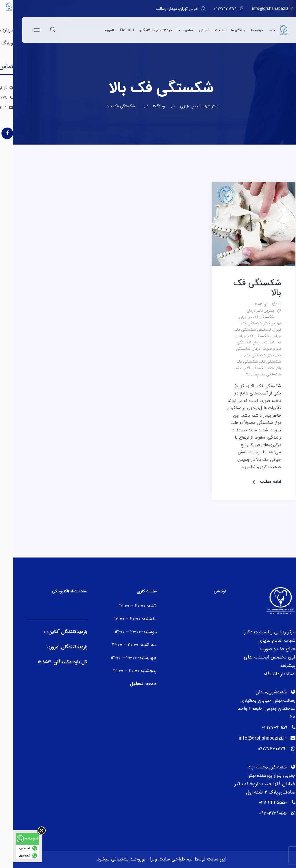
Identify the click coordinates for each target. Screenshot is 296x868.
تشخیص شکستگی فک (240, 330)
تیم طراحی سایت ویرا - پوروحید (148, 859)
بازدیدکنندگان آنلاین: (53, 632)
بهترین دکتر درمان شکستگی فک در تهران (244, 314)
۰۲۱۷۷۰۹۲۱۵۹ (262, 728)
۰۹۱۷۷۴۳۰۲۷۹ (212, 9)
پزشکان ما (225, 30)
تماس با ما (172, 30)
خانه (259, 30)
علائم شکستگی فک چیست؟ (245, 371)
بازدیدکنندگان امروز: (54, 647)
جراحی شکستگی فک (251, 336)
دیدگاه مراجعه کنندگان (143, 30)
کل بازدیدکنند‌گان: (56, 662)
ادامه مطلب (257, 482)
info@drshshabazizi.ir (259, 9)
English (114, 30)
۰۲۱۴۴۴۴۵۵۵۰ (260, 803)
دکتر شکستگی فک (246, 355)
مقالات (207, 30)
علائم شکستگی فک (247, 368)
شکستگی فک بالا (244, 288)
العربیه (96, 30)
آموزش (191, 30)
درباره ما (244, 30)
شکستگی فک (257, 362)
